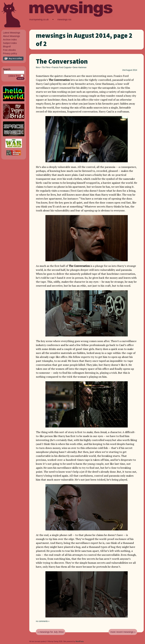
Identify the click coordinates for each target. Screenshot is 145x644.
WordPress (80, 641)
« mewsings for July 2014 (51, 632)
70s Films (46, 67)
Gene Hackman (80, 67)
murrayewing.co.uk (39, 19)
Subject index (10, 43)
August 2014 (132, 70)
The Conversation (62, 61)
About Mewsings (11, 36)
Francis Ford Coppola (61, 67)
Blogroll (7, 47)
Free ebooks (9, 50)
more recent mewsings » (123, 632)
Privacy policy (10, 53)
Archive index (10, 40)
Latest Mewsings (12, 33)
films (38, 67)
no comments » (43, 621)
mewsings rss (64, 19)
